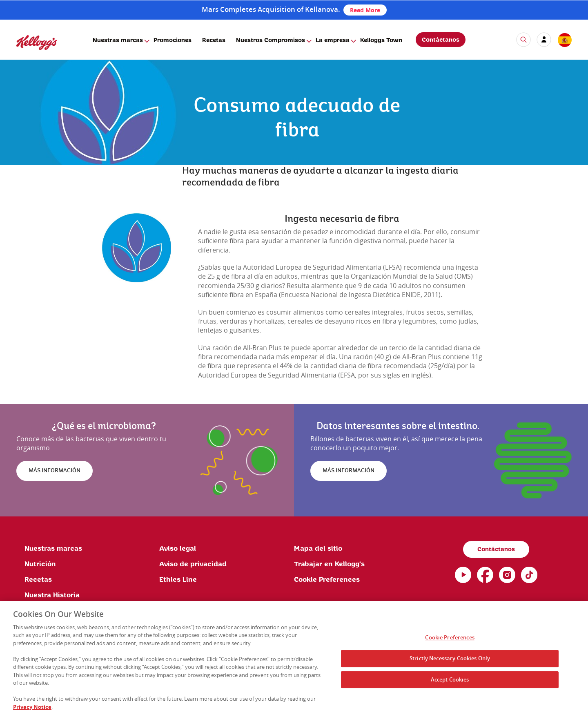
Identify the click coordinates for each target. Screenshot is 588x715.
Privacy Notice (32, 709)
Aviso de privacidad (193, 564)
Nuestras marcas (118, 40)
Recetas (214, 40)
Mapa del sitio (318, 549)
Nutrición (40, 564)
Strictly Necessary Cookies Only (450, 661)
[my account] (544, 40)
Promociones (173, 40)
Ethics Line (178, 580)
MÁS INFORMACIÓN (55, 471)
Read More (365, 10)
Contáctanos (441, 40)
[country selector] (564, 40)
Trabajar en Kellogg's (329, 564)
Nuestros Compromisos (271, 40)
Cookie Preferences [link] (327, 580)
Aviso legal (178, 549)
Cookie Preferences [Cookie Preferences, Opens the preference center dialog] (450, 640)
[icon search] (523, 40)
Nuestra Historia (52, 595)
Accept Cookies (450, 682)
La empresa (333, 40)
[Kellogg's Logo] (29, 53)
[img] (137, 248)
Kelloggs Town (381, 40)
